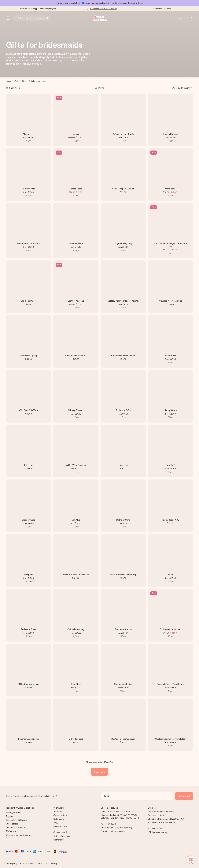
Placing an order (13, 813)
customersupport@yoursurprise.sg (117, 827)
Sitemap (54, 863)
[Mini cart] (190, 18)
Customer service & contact (19, 835)
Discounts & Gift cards (17, 820)
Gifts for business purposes (161, 812)
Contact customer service (113, 831)
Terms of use (43, 863)
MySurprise (11, 831)
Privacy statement (27, 863)
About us (58, 812)
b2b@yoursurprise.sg (158, 832)
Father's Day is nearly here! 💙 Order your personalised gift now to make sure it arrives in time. (100, 3)
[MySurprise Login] (182, 18)
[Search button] (18, 18)
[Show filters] (13, 88)
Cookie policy (12, 863)
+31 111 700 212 (155, 829)
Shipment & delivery (15, 827)
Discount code (60, 826)
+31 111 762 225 (108, 824)
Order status (12, 824)
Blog (55, 823)
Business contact (156, 815)
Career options (60, 815)
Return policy (59, 819)
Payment (10, 816)
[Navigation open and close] (8, 18)
